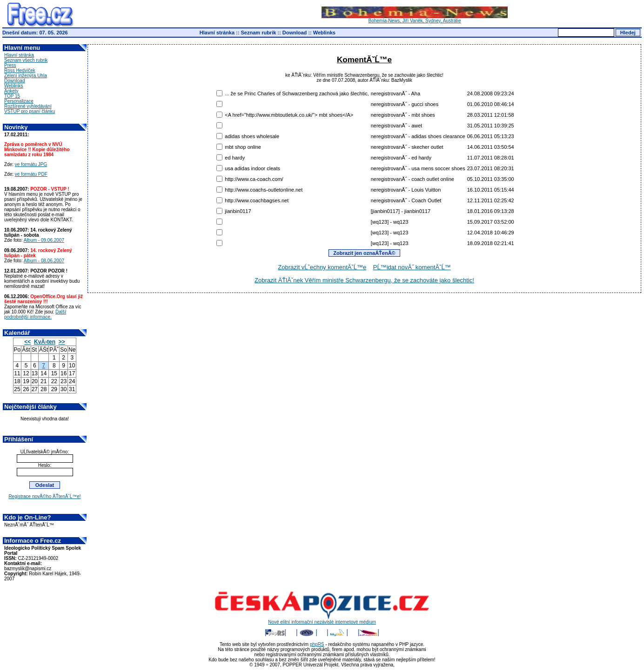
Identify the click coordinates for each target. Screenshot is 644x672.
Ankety (11, 91)
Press (10, 65)
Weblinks (324, 33)
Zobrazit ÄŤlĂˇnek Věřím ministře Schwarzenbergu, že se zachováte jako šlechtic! (364, 280)
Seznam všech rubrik (26, 60)
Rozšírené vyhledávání (28, 106)
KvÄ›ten (45, 342)
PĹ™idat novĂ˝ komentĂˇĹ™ (412, 267)
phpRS (317, 644)
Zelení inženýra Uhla (26, 76)
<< (27, 342)
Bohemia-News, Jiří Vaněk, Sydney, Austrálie (415, 19)
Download (295, 33)
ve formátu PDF (31, 174)
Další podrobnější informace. (35, 314)
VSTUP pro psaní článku (30, 111)
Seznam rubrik (259, 33)
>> (62, 342)
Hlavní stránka (217, 33)
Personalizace (19, 101)
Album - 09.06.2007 (44, 240)
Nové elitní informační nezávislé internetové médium (322, 620)
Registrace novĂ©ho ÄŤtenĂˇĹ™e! (44, 496)
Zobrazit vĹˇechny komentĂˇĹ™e (322, 267)
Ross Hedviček (20, 70)
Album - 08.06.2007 (44, 261)
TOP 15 (12, 96)
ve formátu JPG (31, 164)
